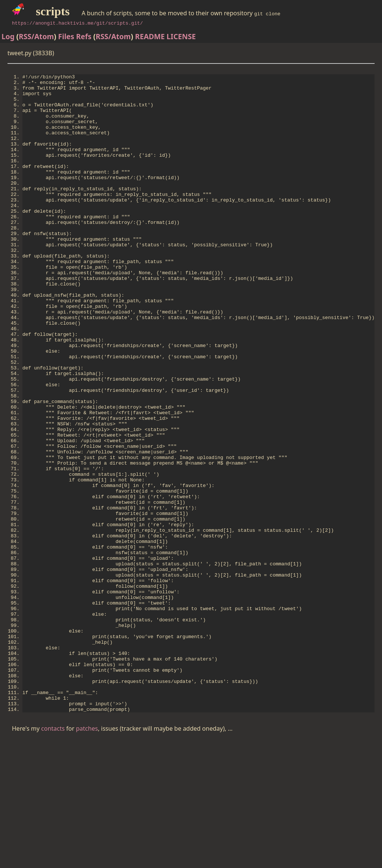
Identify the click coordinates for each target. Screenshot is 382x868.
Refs (84, 36)
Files (66, 36)
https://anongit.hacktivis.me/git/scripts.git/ (77, 23)
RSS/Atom (36, 36)
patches (87, 857)
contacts (53, 857)
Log (8, 36)
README (150, 36)
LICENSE (181, 36)
